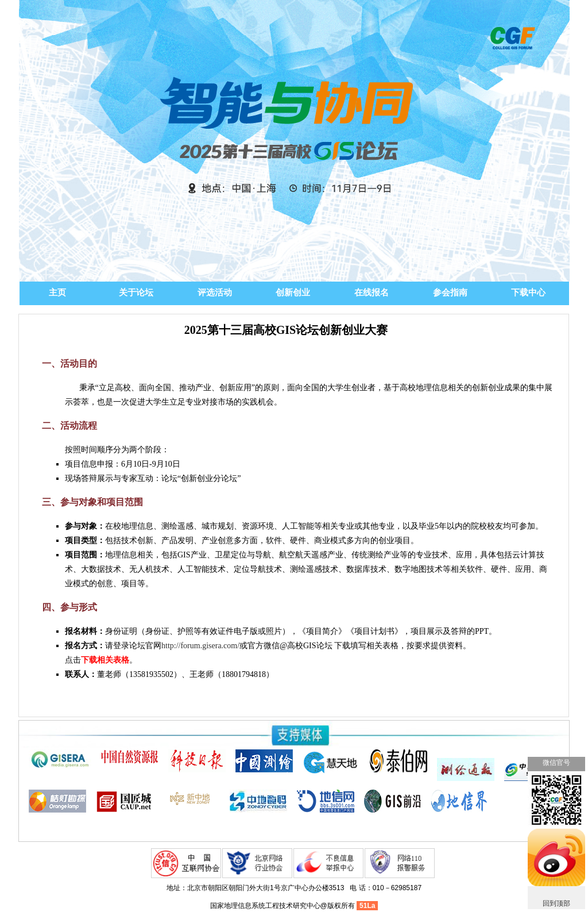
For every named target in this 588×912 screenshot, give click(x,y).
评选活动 (215, 293)
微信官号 (556, 763)
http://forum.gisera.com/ (200, 646)
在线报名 (372, 293)
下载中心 (528, 293)
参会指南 (450, 293)
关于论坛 (136, 293)
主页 (57, 293)
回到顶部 (556, 903)
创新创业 (293, 293)
